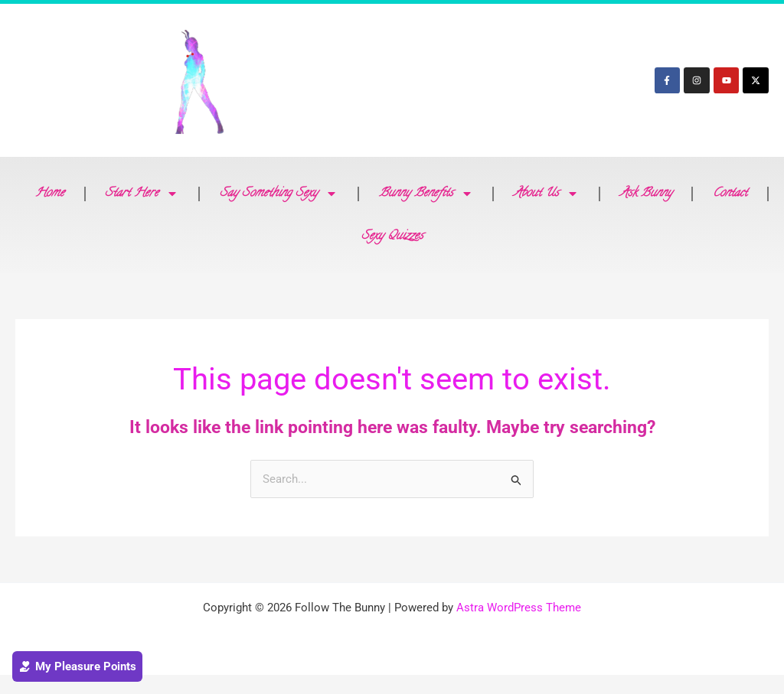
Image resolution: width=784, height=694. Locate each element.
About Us (546, 194)
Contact (730, 194)
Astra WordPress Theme (519, 608)
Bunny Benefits (426, 194)
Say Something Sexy (279, 194)
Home (50, 194)
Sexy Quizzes (392, 236)
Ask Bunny (646, 194)
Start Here (142, 194)
